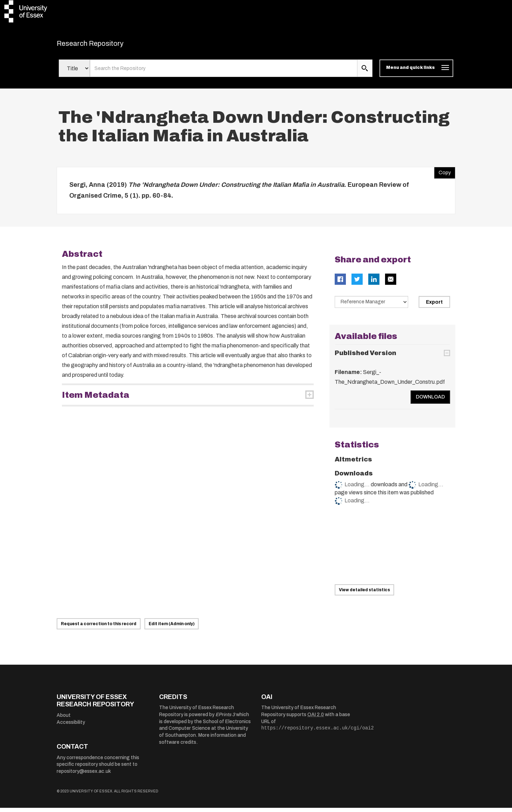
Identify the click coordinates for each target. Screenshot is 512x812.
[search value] (224, 73)
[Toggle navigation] (416, 73)
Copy (442, 175)
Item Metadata (96, 399)
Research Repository (106, 45)
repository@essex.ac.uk (84, 775)
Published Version (365, 358)
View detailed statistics (364, 594)
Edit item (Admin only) (172, 628)
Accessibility (71, 726)
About (64, 720)
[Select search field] (74, 73)
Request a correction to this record (99, 628)
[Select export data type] (371, 306)
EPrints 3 (225, 719)
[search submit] (365, 73)
